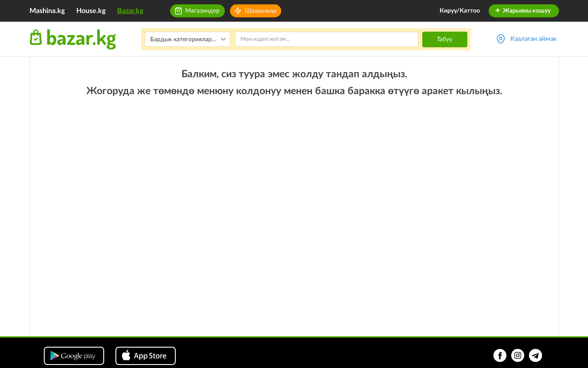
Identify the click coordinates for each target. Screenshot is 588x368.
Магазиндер (202, 11)
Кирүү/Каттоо (460, 11)
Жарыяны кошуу (523, 11)
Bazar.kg (130, 11)
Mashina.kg (47, 11)
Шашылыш (261, 11)
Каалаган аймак (534, 39)
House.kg (91, 11)
